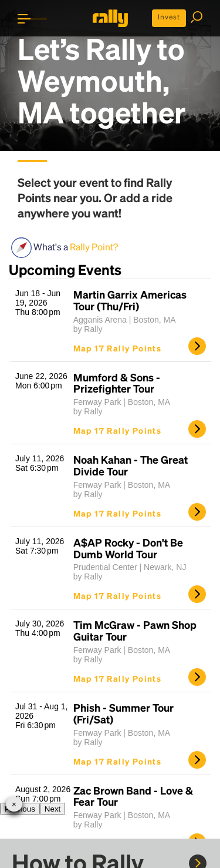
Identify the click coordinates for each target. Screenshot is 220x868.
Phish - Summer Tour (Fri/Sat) (123, 713)
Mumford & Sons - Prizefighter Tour (117, 383)
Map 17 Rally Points (118, 348)
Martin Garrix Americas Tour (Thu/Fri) (130, 300)
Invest (169, 17)
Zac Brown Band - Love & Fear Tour (133, 796)
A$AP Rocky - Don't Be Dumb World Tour (128, 548)
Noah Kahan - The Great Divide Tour (131, 465)
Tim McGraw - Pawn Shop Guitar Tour (135, 631)
